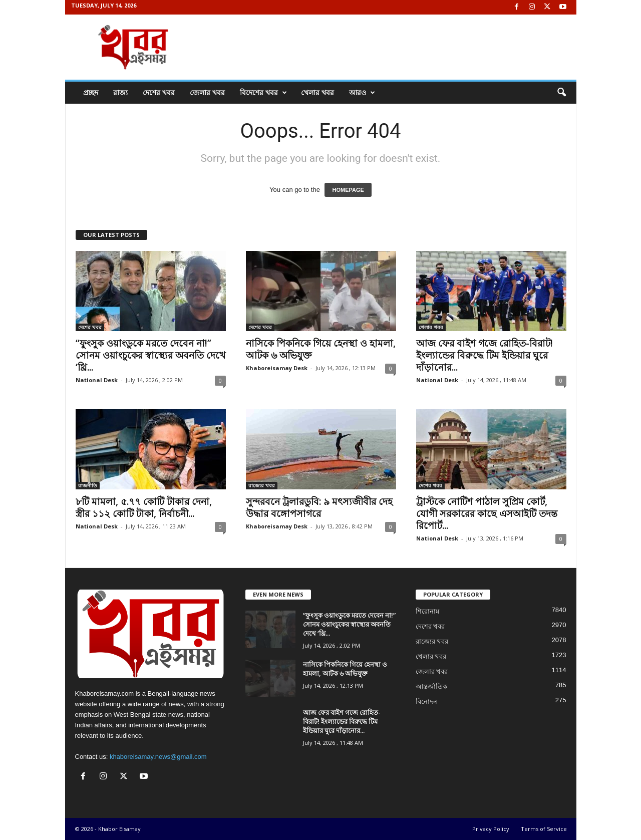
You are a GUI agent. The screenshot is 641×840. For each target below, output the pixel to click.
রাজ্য (120, 92)
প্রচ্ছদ (91, 92)
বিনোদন (426, 702)
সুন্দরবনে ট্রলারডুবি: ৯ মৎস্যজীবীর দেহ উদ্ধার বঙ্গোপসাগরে (319, 507)
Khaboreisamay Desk (277, 368)
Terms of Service (544, 829)
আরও (362, 93)
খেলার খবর (317, 92)
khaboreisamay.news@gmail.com (158, 757)
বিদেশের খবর (263, 93)
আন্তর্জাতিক (431, 686)
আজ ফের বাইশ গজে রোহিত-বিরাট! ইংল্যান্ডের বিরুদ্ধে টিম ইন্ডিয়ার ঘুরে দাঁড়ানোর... (485, 355)
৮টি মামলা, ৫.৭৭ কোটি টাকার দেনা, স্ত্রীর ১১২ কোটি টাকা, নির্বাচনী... (144, 507)
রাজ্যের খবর (262, 485)
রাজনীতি (88, 485)
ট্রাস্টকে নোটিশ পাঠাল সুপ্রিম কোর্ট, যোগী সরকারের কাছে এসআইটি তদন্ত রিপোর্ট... (487, 513)
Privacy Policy (491, 829)
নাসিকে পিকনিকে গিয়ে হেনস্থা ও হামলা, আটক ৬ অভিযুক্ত (321, 349)
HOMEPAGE (348, 190)
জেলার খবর (207, 92)
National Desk (97, 380)
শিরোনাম (427, 611)
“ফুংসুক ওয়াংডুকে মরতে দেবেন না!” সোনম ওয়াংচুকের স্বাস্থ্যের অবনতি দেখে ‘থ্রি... (150, 355)
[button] (561, 93)
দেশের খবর (159, 92)
